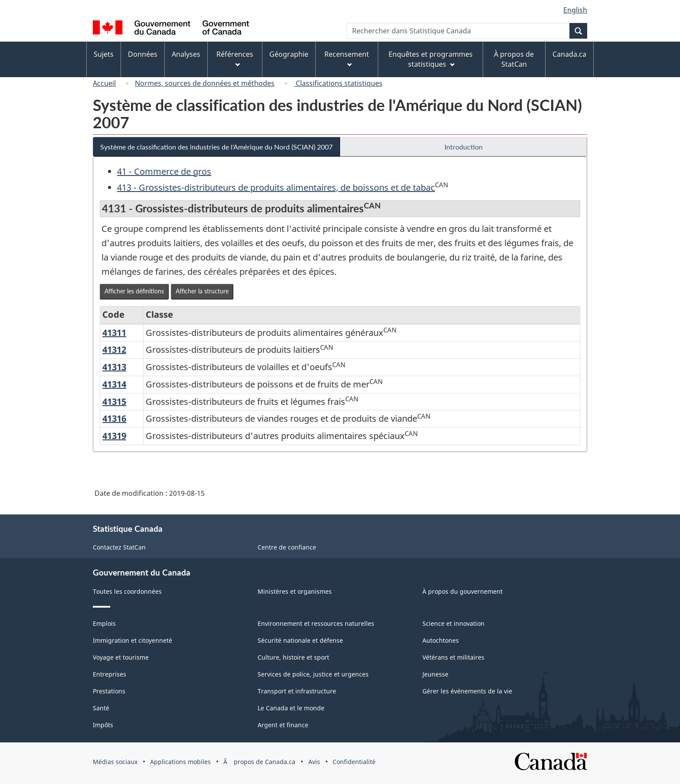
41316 (114, 418)
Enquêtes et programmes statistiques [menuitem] (431, 59)
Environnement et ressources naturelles (316, 623)
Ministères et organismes (295, 591)
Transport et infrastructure (297, 691)
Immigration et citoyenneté (132, 640)
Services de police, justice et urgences (313, 674)
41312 (114, 350)
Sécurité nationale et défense (300, 640)
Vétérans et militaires (453, 657)
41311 (114, 333)
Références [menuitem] (235, 58)
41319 (114, 436)
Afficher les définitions (134, 291)
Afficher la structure (202, 291)
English (575, 10)
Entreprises (110, 674)
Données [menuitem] (143, 54)
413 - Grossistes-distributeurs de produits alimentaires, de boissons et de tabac (276, 187)
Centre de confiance (287, 547)
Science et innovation (453, 623)
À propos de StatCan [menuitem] (514, 59)
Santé (101, 708)
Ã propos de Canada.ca (259, 762)
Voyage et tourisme (121, 657)
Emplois (104, 623)
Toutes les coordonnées (127, 591)
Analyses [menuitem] (186, 54)
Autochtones (441, 640)
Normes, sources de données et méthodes (205, 83)
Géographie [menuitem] (289, 54)
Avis (314, 762)
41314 (114, 384)
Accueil (104, 83)
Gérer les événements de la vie (467, 691)
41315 (114, 402)
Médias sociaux (115, 762)
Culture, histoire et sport (293, 657)
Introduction (464, 147)
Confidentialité (354, 762)
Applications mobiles (180, 762)
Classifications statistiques (338, 83)
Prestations (109, 691)
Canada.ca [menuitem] (569, 54)
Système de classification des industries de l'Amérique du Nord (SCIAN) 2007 (216, 147)
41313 (114, 367)
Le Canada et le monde (291, 708)
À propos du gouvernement (463, 591)
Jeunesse (435, 674)
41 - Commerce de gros (164, 171)
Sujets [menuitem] (104, 54)
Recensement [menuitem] (347, 58)
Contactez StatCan (119, 547)
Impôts (103, 725)
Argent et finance (283, 725)
